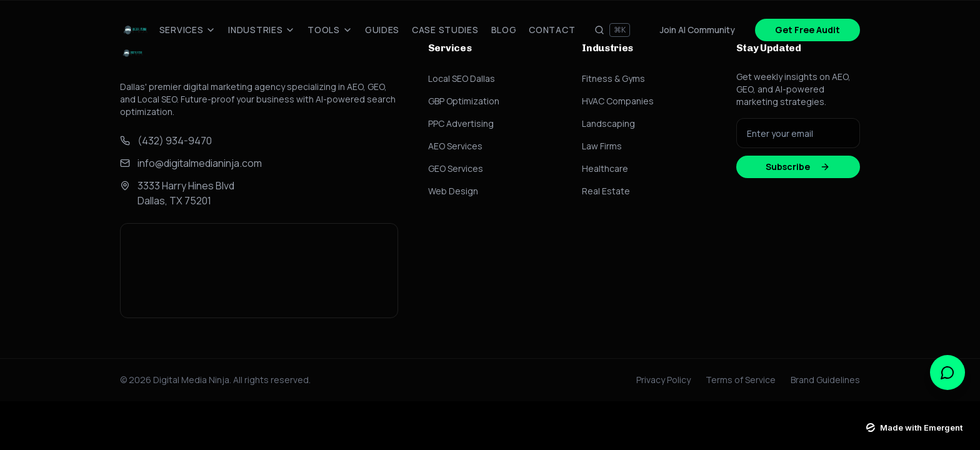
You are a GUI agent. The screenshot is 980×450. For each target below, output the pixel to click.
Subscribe (798, 167)
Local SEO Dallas (462, 78)
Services (188, 30)
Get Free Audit (807, 30)
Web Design (453, 191)
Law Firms (602, 146)
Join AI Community (697, 30)
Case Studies (445, 30)
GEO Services (456, 168)
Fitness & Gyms (613, 78)
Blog (504, 30)
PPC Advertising (461, 123)
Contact (552, 30)
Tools (330, 30)
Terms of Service (741, 380)
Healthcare (605, 168)
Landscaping (608, 123)
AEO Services (455, 146)
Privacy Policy (663, 380)
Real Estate (606, 191)
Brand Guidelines (825, 380)
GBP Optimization (464, 101)
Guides (382, 30)
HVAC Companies (618, 101)
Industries (262, 30)
